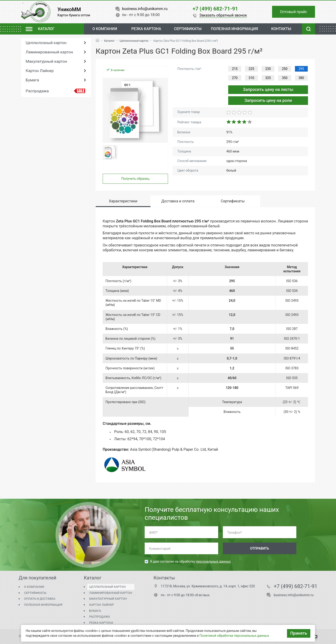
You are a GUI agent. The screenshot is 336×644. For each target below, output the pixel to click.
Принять (299, 633)
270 (235, 78)
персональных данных (213, 561)
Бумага (32, 80)
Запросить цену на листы (268, 89)
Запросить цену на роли (268, 100)
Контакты (281, 29)
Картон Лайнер (40, 71)
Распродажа (37, 91)
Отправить (260, 548)
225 (252, 69)
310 (252, 78)
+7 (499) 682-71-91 (296, 586)
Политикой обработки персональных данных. (235, 636)
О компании (105, 29)
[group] (135, 110)
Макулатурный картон (46, 61)
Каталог (109, 41)
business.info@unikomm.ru (294, 595)
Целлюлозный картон (46, 43)
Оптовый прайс (294, 12)
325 (268, 78)
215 (235, 69)
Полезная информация (43, 605)
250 (285, 69)
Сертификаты (35, 593)
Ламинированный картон (49, 52)
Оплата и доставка (40, 599)
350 (285, 78)
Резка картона (146, 29)
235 (268, 69)
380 (301, 78)
